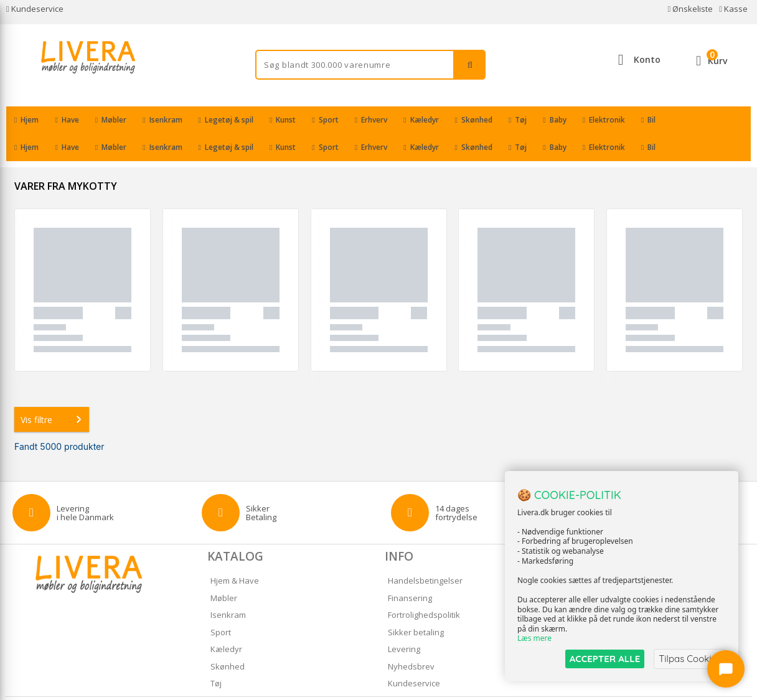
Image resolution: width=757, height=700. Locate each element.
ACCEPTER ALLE (605, 659)
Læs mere (534, 639)
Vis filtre (54, 392)
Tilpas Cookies (690, 659)
